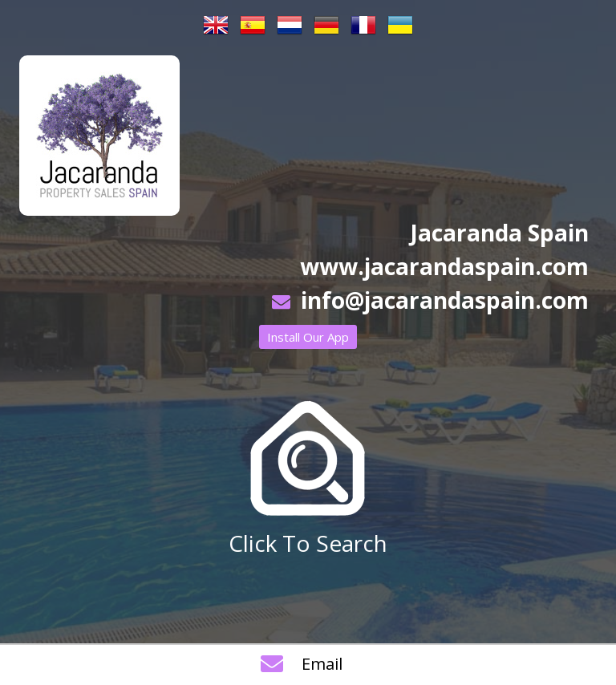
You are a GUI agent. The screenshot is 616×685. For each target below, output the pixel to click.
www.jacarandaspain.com (444, 266)
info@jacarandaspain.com (445, 300)
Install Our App (308, 337)
